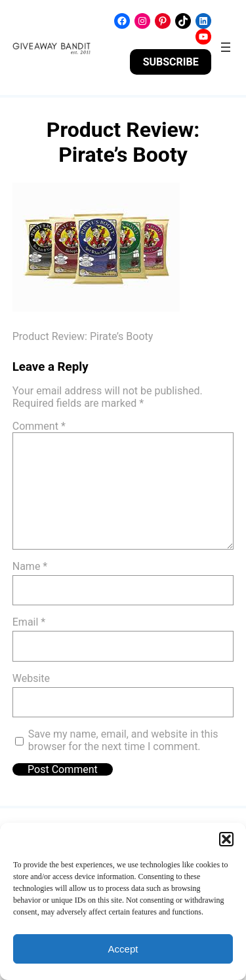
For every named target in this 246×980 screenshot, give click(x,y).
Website (31, 678)
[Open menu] (226, 47)
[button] (226, 839)
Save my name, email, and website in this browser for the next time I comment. (123, 740)
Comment (39, 426)
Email (29, 622)
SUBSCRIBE (171, 62)
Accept (123, 949)
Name (30, 566)
